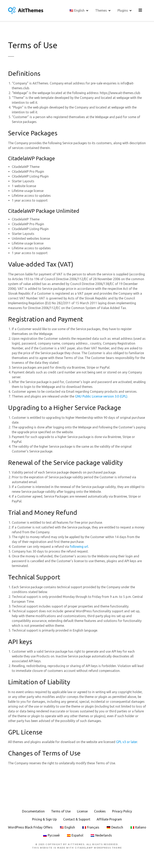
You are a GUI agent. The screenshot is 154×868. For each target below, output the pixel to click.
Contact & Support (77, 820)
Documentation (33, 812)
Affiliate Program (109, 820)
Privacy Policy (122, 812)
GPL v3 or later (127, 742)
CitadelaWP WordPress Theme (98, 848)
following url (79, 547)
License (82, 812)
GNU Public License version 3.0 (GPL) (101, 397)
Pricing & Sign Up (44, 820)
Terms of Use (61, 812)
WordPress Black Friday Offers (30, 828)
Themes (102, 11)
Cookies (100, 812)
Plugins (123, 11)
